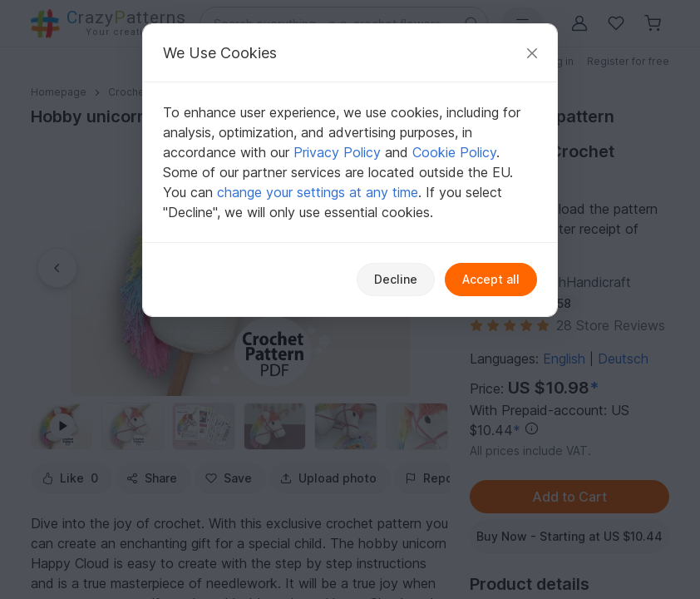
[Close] (532, 53)
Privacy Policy (337, 152)
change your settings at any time (318, 192)
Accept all (491, 279)
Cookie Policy (454, 152)
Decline (396, 279)
